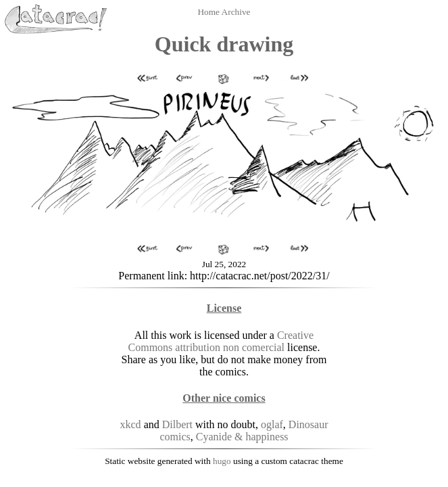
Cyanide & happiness (242, 437)
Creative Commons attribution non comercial (221, 341)
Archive (236, 12)
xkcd (131, 424)
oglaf (272, 424)
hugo (222, 461)
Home (209, 12)
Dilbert (177, 424)
